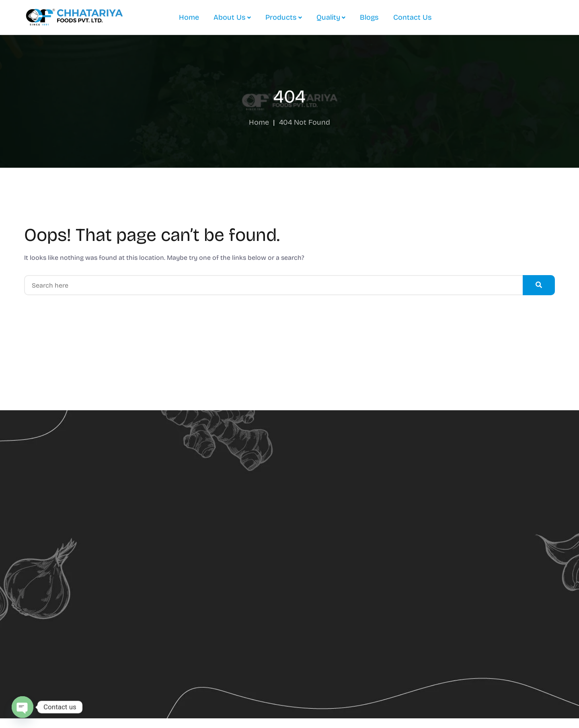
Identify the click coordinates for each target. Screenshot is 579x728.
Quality (328, 17)
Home (189, 17)
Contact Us (413, 17)
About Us (230, 17)
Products (281, 17)
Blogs (369, 17)
